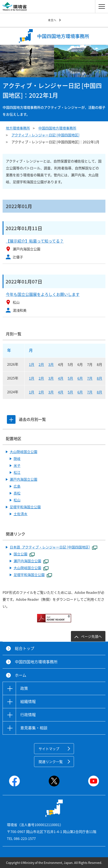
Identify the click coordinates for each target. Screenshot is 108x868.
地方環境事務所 (18, 128)
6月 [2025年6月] (80, 378)
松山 (17, 500)
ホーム (21, 675)
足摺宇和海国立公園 (25, 507)
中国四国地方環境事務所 (57, 128)
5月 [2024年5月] (70, 392)
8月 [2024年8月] (99, 392)
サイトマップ (49, 749)
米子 (17, 465)
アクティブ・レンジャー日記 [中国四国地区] (45, 135)
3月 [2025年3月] (51, 378)
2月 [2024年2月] (41, 392)
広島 (17, 486)
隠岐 (17, 459)
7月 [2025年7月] (90, 378)
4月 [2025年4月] (61, 378)
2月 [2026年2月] (41, 364)
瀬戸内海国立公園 (23, 479)
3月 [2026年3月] (51, 364)
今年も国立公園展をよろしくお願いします (43, 294)
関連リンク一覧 (51, 762)
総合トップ (25, 648)
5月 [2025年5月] (70, 378)
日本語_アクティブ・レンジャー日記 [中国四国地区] (53, 547)
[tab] (11, 419)
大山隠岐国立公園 (23, 452)
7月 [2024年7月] (90, 392)
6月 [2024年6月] (80, 392)
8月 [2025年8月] (99, 378)
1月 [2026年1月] (32, 364)
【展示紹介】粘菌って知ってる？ (35, 241)
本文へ (52, 20)
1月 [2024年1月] (32, 392)
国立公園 (24, 554)
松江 (17, 472)
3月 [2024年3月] (51, 392)
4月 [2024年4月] (61, 392)
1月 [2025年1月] (32, 378)
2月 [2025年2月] (41, 378)
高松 (17, 493)
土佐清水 (20, 514)
